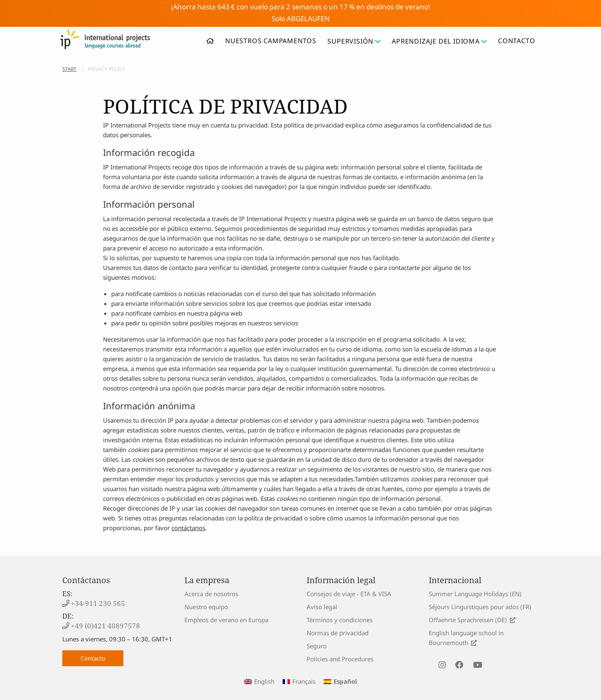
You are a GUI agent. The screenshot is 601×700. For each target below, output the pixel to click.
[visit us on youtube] (478, 665)
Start (69, 69)
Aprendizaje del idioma (439, 41)
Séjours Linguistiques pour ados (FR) (480, 607)
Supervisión (354, 41)
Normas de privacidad (338, 633)
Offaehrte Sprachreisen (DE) (468, 620)
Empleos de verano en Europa (226, 620)
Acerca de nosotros (211, 594)
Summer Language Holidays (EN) (475, 594)
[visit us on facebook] (459, 665)
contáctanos (188, 528)
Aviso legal (322, 607)
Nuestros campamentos (271, 41)
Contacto (517, 41)
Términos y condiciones (340, 620)
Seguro (317, 646)
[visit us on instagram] (442, 665)
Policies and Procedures (340, 659)
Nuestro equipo (206, 607)
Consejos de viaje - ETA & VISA (349, 594)
